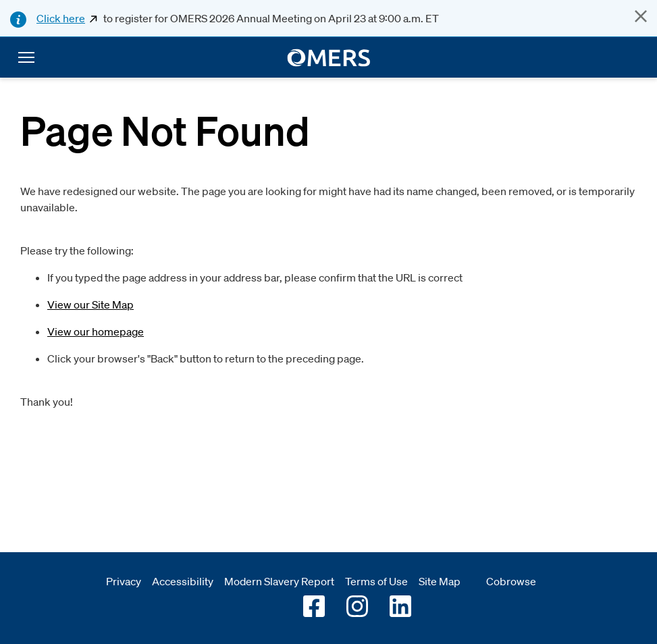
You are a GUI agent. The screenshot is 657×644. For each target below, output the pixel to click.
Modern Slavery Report (279, 581)
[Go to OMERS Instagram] (357, 606)
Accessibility (183, 581)
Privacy (124, 581)
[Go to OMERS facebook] (314, 606)
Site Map (440, 581)
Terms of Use (376, 581)
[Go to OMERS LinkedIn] (400, 606)
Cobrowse (511, 581)
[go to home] (328, 58)
